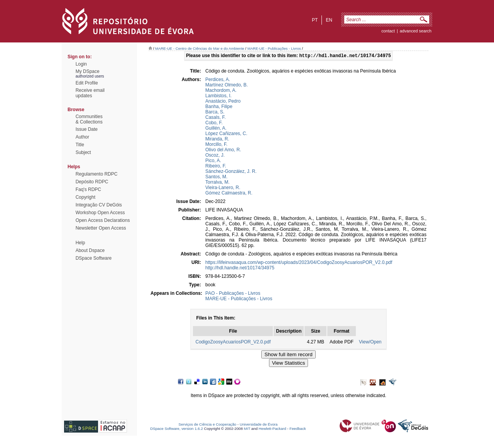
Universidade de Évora (259, 425)
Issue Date (87, 129)
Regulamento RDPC (97, 174)
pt (315, 20)
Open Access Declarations (103, 220)
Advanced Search (416, 31)
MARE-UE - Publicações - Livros (274, 48)
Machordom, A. (221, 91)
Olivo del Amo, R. (223, 150)
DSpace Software (94, 258)
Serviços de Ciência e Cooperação (208, 425)
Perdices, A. (218, 80)
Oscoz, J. (215, 156)
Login (81, 64)
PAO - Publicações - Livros (233, 294)
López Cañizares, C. (226, 134)
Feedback (298, 429)
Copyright (85, 197)
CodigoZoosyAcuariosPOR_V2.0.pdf (233, 343)
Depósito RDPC (92, 182)
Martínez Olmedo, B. (227, 86)
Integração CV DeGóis (99, 205)
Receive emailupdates (90, 93)
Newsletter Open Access (101, 228)
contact (388, 31)
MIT (247, 429)
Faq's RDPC (88, 189)
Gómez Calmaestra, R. (229, 194)
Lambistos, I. (218, 96)
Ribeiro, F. (216, 167)
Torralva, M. (217, 183)
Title (80, 145)
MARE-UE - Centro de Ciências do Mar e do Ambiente (200, 48)
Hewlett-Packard (272, 429)
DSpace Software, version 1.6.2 (177, 429)
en (329, 20)
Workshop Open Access (100, 213)
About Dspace (90, 250)
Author (82, 137)
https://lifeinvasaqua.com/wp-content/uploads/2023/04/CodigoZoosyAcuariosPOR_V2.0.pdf (299, 263)
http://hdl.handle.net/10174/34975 (240, 269)
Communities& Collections (89, 119)
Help (80, 243)
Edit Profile (87, 83)
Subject (83, 152)
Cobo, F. (214, 123)
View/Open (370, 343)
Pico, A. (213, 161)
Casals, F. (216, 118)
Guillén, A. (216, 129)
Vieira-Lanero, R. (223, 188)
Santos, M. (216, 178)
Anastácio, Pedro (223, 102)
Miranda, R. (217, 140)
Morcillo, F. (216, 145)
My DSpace (88, 71)
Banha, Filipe (219, 107)
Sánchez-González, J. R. (231, 172)
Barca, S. (215, 113)
